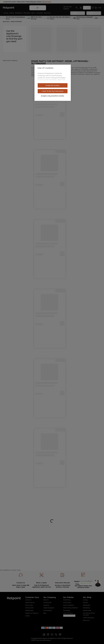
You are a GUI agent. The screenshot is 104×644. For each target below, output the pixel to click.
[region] (53, 83)
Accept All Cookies (53, 85)
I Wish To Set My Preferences (53, 91)
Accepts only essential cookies (53, 96)
